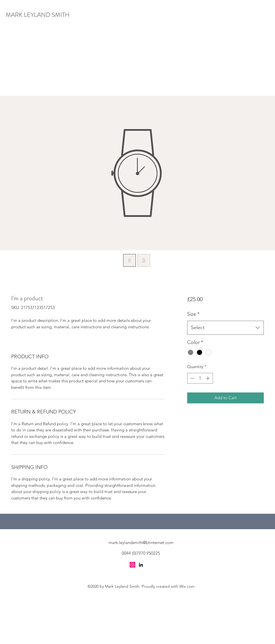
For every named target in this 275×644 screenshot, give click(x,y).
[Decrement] (192, 378)
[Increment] (208, 378)
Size (193, 314)
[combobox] (225, 328)
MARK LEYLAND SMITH (38, 15)
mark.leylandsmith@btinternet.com (141, 542)
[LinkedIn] (141, 565)
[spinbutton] (200, 378)
